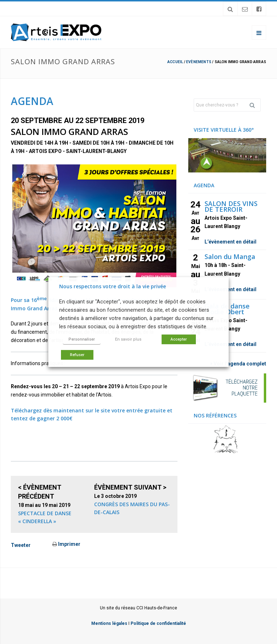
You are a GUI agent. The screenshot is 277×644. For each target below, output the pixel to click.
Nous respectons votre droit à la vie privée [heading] (113, 286)
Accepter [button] (179, 339)
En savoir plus (128, 339)
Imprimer (66, 544)
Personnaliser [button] (82, 339)
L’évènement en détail (230, 242)
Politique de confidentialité (158, 623)
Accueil (175, 62)
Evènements (199, 62)
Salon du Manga (230, 257)
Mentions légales (109, 623)
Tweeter (21, 545)
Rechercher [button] (255, 105)
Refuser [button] (77, 355)
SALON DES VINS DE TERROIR (231, 206)
